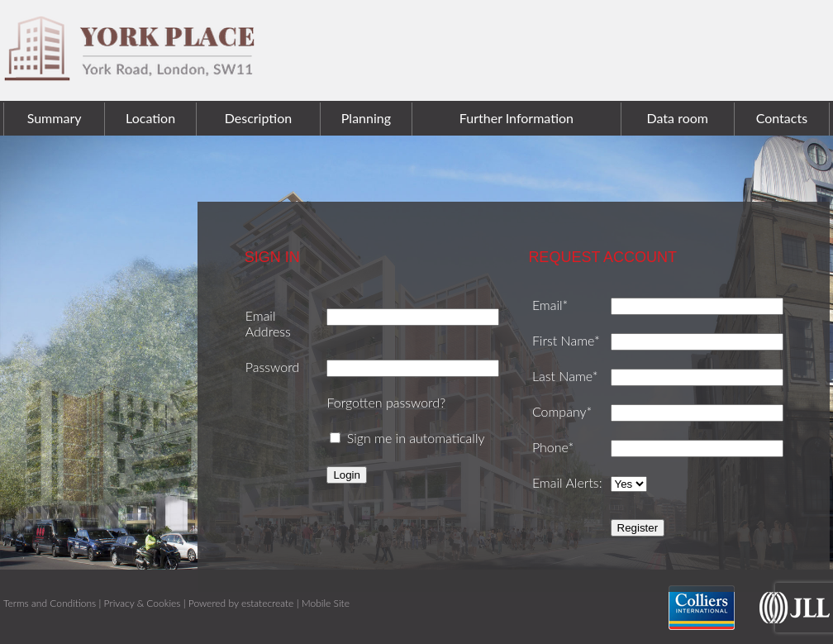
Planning (366, 118)
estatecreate (267, 603)
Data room (678, 118)
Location (150, 118)
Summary (55, 118)
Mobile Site (326, 603)
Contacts (782, 118)
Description (258, 118)
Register (638, 528)
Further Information (516, 118)
